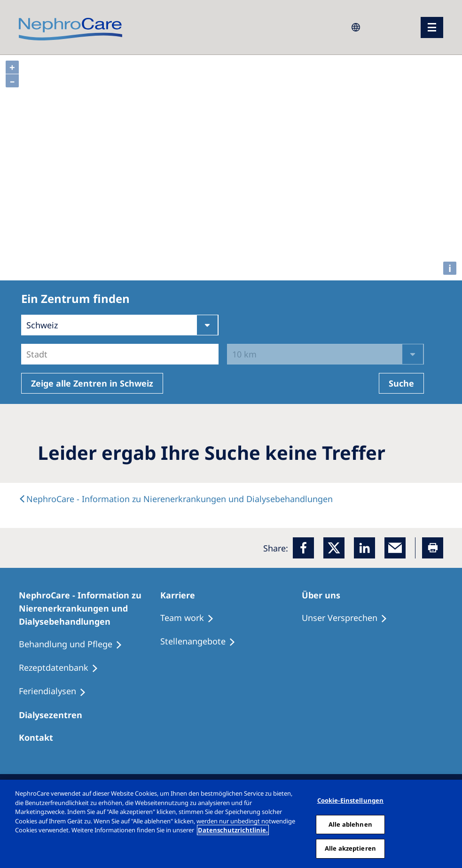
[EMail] (395, 548)
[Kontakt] (40, 737)
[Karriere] (182, 595)
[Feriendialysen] (57, 691)
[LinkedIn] (364, 548)
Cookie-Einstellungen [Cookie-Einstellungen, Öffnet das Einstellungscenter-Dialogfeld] (351, 800)
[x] (334, 548)
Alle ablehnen (350, 824)
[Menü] (432, 27)
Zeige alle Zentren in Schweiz (92, 383)
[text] (176, 499)
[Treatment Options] (191, 618)
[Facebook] (303, 548)
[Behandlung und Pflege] (75, 644)
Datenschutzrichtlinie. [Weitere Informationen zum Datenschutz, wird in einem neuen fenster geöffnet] (233, 830)
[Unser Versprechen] (349, 618)
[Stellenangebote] (202, 642)
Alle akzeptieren (350, 848)
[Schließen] (452, 824)
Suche (401, 383)
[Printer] (433, 548)
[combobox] (27, 354)
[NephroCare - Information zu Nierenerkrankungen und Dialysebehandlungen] (90, 608)
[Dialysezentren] (55, 715)
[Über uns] (325, 595)
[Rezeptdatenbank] (63, 668)
